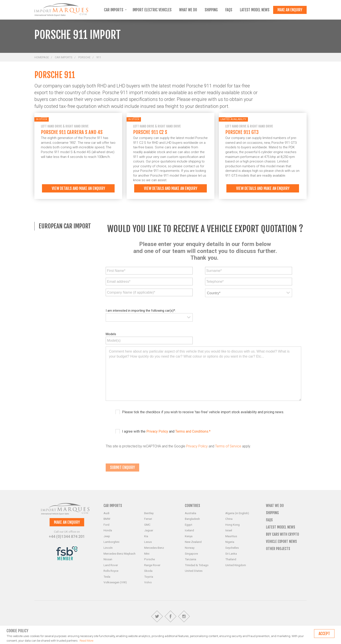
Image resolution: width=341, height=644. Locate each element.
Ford (106, 525)
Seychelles (232, 548)
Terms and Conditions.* (193, 431)
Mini (147, 554)
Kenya (189, 536)
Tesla (107, 577)
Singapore (191, 554)
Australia (191, 513)
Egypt (189, 525)
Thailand (231, 559)
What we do (188, 10)
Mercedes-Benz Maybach (120, 554)
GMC (147, 525)
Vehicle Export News (281, 541)
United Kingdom (236, 565)
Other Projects (278, 549)
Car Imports (115, 10)
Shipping (211, 10)
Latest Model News (255, 10)
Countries (192, 506)
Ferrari (148, 519)
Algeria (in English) (237, 513)
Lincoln (108, 548)
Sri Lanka (231, 554)
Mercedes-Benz (154, 548)
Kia (146, 536)
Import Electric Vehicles (152, 10)
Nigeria (230, 542)
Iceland (189, 530)
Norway (190, 548)
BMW (107, 519)
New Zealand (193, 542)
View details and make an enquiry (78, 188)
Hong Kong (232, 525)
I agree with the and (166, 431)
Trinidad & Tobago (197, 565)
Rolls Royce (111, 571)
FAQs (229, 10)
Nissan (108, 559)
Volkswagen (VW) (115, 582)
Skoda (148, 571)
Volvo (148, 582)
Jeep (107, 536)
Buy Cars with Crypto (282, 534)
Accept (324, 634)
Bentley (149, 513)
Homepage (42, 57)
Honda (108, 530)
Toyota (149, 577)
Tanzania (191, 559)
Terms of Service (228, 446)
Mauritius (231, 536)
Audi (106, 513)
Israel (229, 530)
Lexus (148, 542)
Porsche (84, 57)
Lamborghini (111, 542)
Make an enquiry (290, 10)
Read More (86, 641)
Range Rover (152, 565)
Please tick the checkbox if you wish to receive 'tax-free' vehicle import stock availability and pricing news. (203, 412)
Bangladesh (192, 519)
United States (194, 571)
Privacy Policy (157, 431)
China (229, 519)
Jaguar (149, 530)
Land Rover (111, 565)
